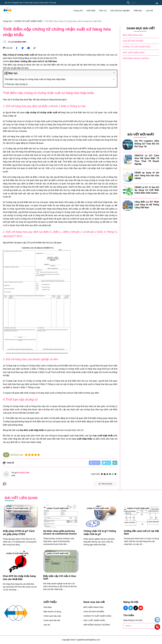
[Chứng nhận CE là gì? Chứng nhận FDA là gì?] (101, 516)
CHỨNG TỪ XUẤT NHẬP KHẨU (137, 47)
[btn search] (157, 3)
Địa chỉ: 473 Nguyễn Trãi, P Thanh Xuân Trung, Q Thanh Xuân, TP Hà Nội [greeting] (30, 3)
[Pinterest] (110, 474)
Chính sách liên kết (52, 620)
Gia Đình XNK (20, 42)
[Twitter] (107, 474)
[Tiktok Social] (136, 608)
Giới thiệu (91, 11)
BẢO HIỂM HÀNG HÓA (133, 35)
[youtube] (115, 474)
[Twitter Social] (131, 608)
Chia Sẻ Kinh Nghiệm (120, 11)
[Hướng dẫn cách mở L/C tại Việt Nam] (39, 61)
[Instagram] (113, 474)
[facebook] (102, 474)
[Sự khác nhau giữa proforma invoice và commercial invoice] (61, 516)
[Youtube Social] (141, 608)
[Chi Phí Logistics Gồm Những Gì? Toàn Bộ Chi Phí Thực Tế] (128, 145)
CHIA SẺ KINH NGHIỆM (133, 41)
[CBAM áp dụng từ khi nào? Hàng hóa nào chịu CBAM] (128, 176)
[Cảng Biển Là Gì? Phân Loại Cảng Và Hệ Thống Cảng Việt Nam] (128, 206)
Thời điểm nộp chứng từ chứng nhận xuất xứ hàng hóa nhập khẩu (35, 79)
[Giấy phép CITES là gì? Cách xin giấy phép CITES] (21, 516)
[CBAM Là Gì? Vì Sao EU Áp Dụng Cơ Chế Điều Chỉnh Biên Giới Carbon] (128, 191)
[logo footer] (22, 613)
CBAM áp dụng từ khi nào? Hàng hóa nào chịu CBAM (147, 175)
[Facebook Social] (126, 608)
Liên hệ (149, 11)
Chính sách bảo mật (52, 616)
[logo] (7, 14)
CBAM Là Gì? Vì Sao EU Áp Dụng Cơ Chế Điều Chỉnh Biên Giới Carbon (147, 190)
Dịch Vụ (103, 11)
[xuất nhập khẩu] (85, 439)
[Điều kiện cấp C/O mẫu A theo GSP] (61, 561)
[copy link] (34, 48)
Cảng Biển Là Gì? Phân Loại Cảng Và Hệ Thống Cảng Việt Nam (147, 205)
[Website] (105, 474)
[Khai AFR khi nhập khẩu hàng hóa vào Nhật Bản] (21, 561)
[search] (142, 3)
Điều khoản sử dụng (52, 612)
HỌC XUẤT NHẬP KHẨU (134, 52)
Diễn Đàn (138, 11)
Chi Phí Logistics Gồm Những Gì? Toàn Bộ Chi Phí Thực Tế (147, 144)
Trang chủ (78, 11)
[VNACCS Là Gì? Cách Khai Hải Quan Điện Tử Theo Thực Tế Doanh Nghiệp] (128, 159)
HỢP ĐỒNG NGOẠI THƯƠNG (136, 58)
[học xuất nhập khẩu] (103, 436)
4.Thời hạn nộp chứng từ (16, 84)
